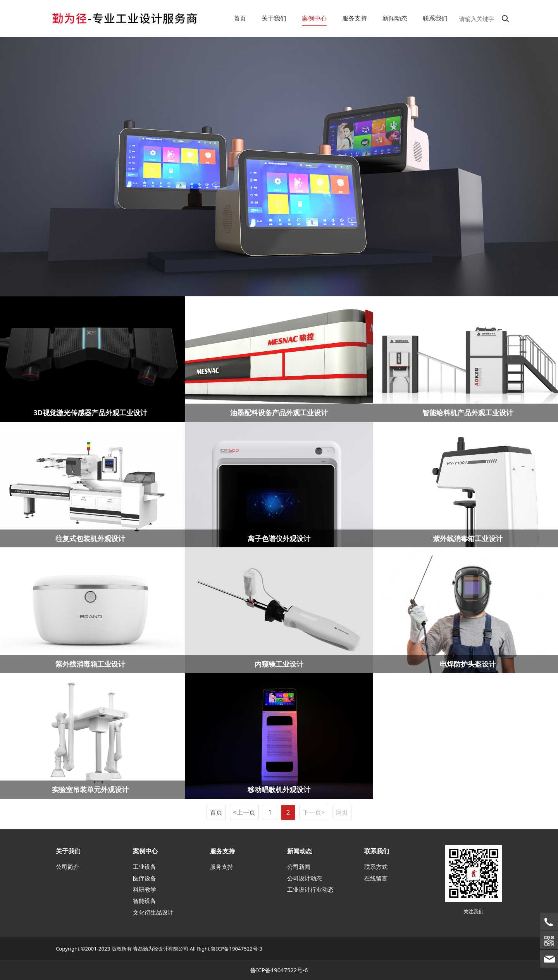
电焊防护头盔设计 (468, 664)
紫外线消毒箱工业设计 (468, 538)
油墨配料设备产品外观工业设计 (279, 412)
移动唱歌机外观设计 (279, 789)
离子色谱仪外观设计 (279, 538)
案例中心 (314, 18)
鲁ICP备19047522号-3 (236, 949)
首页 (240, 18)
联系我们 (435, 18)
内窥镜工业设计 (279, 664)
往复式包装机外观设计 (90, 538)
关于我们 (274, 18)
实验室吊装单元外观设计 (90, 789)
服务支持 (355, 18)
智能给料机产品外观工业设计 (468, 412)
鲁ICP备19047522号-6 (279, 970)
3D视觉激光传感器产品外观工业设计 (90, 412)
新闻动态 (395, 18)
